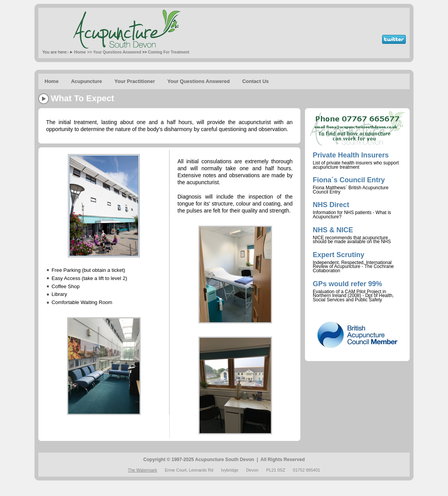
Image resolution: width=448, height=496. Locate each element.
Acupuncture (86, 81)
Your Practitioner (135, 81)
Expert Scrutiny (339, 255)
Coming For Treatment (169, 52)
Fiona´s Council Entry (349, 180)
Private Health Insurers (351, 155)
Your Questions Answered (117, 52)
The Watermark (142, 470)
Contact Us (256, 81)
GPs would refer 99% (347, 284)
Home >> (83, 52)
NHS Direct (331, 205)
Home (52, 81)
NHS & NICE (333, 230)
